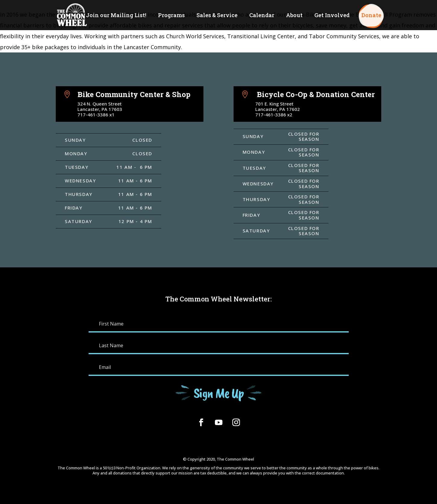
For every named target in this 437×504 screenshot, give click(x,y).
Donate (371, 16)
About (294, 16)
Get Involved (332, 16)
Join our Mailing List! (116, 16)
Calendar (262, 16)
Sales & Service (217, 16)
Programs (171, 16)
